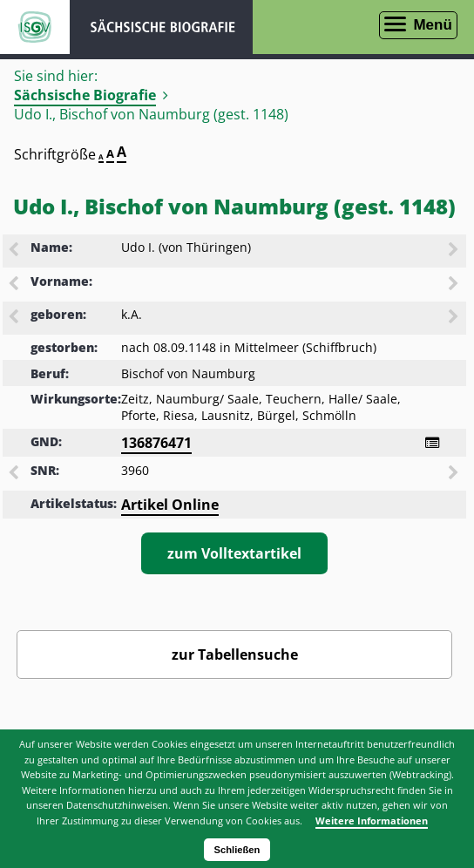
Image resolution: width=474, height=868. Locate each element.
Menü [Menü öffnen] (432, 25)
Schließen (237, 850)
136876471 (156, 443)
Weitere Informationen (372, 821)
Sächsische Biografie (85, 95)
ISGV (35, 27)
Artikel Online (170, 505)
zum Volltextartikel (234, 553)
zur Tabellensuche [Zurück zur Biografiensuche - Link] (235, 654)
